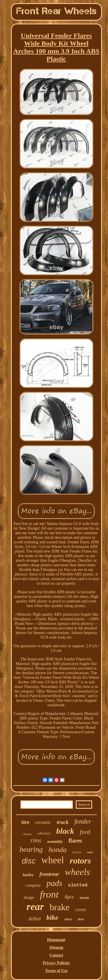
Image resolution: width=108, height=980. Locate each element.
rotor (90, 852)
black (65, 831)
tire (25, 822)
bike (52, 917)
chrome (27, 834)
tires (81, 919)
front (49, 894)
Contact (56, 955)
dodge (29, 897)
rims (36, 840)
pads (55, 883)
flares (75, 841)
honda (58, 850)
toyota (85, 898)
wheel (53, 860)
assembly (55, 842)
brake (59, 907)
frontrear (49, 874)
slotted (78, 885)
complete (33, 885)
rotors (80, 861)
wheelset (44, 833)
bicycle (77, 852)
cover (81, 910)
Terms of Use (56, 971)
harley (28, 875)
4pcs (69, 897)
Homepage (56, 940)
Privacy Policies (56, 963)
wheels (77, 872)
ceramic (43, 822)
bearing (31, 849)
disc (29, 861)
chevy (68, 919)
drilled (35, 919)
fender (83, 821)
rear (35, 907)
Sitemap (56, 947)
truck (63, 822)
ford (85, 832)
